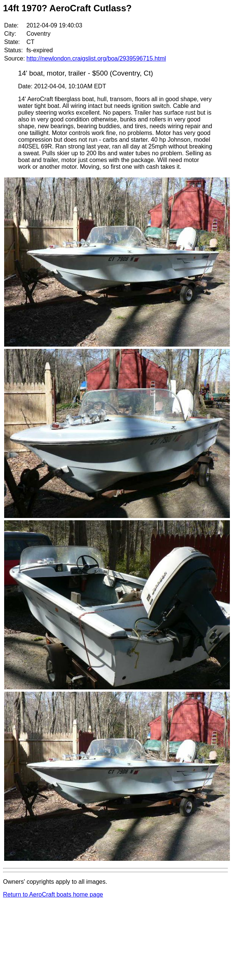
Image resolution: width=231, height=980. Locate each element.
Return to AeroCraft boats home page (53, 894)
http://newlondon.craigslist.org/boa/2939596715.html (96, 58)
